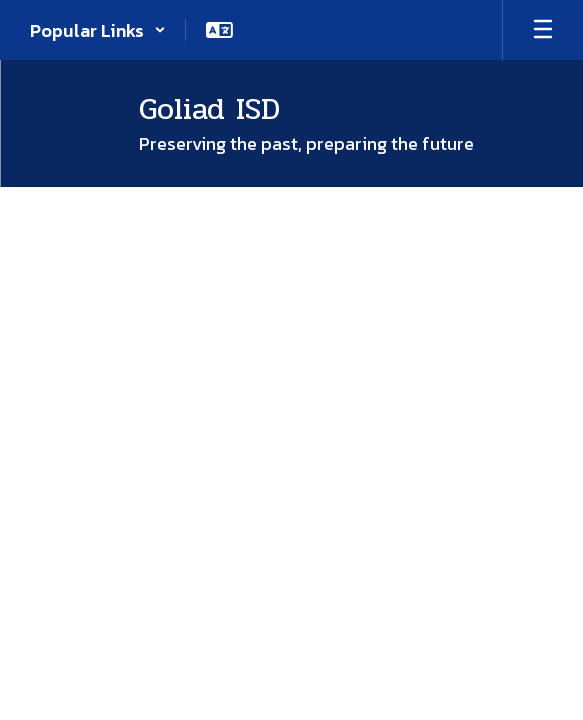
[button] (98, 30)
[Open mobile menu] (543, 30)
